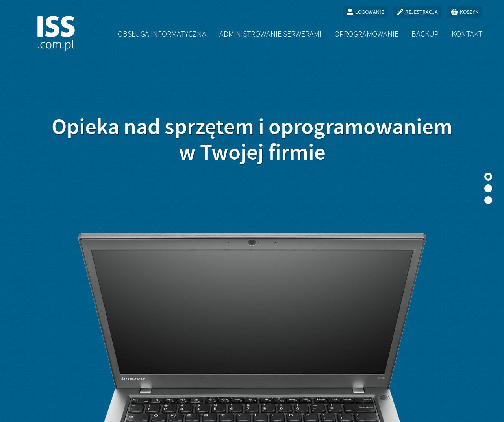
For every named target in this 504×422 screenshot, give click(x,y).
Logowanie (370, 12)
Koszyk (469, 12)
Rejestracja (422, 12)
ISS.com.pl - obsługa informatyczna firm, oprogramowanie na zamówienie (56, 33)
